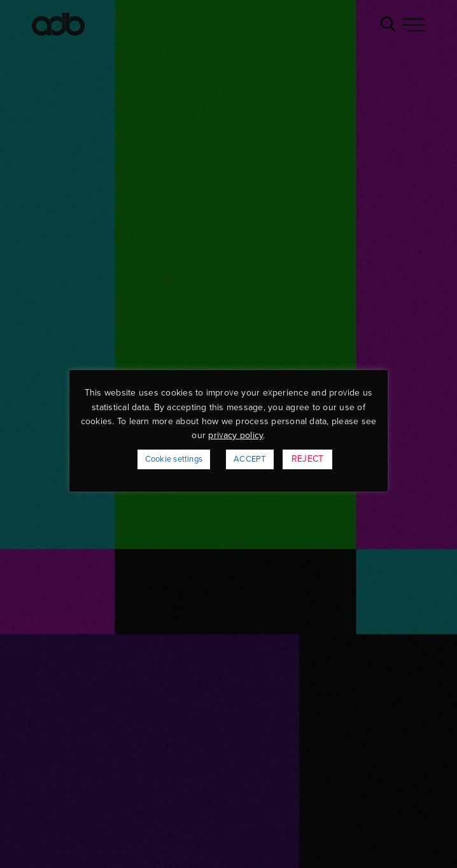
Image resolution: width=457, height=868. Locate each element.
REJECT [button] (307, 459)
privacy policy (236, 435)
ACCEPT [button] (250, 459)
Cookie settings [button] (174, 459)
